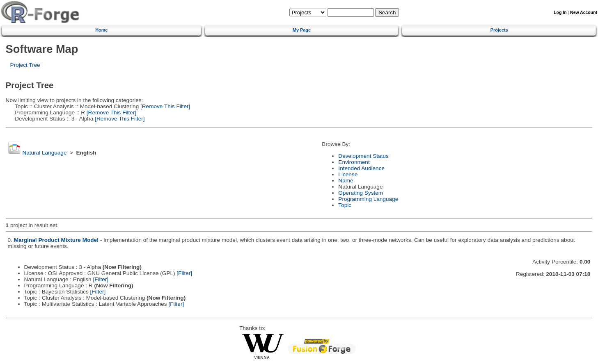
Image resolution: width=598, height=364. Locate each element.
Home (101, 30)
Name (346, 181)
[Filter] (184, 273)
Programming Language (368, 199)
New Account (584, 13)
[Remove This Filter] (164, 106)
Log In (560, 13)
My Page (302, 30)
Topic (345, 205)
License (348, 174)
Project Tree (25, 65)
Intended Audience (361, 168)
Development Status (363, 156)
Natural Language (44, 153)
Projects (499, 30)
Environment (354, 162)
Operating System (361, 193)
